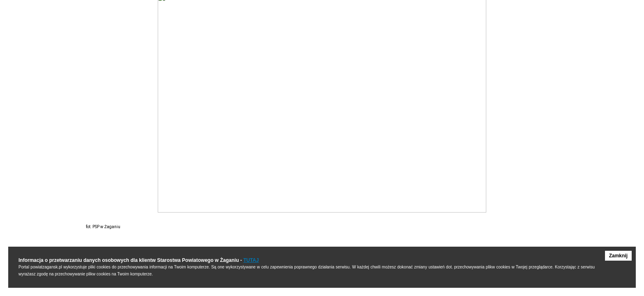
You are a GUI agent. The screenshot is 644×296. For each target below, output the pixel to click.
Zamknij (618, 256)
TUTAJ (251, 260)
